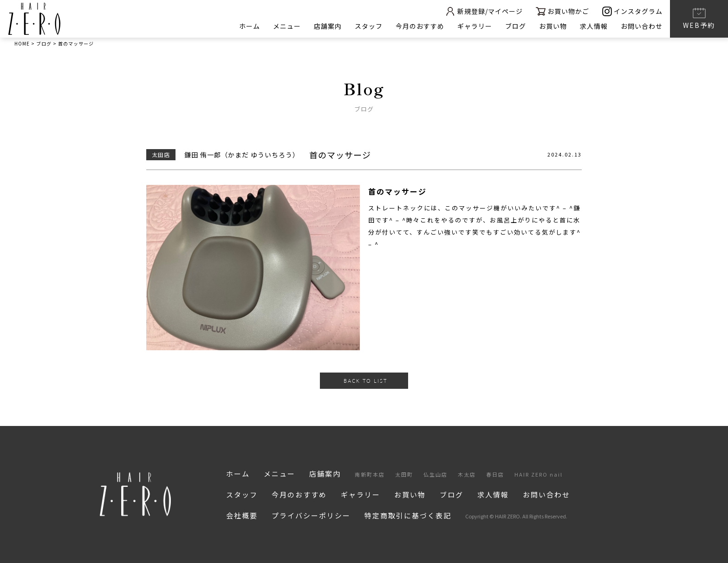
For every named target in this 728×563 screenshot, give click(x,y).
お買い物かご (562, 11)
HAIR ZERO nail (539, 474)
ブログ (516, 26)
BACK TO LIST (365, 381)
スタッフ (369, 26)
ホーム (250, 26)
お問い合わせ (642, 26)
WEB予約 (699, 18)
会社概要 (242, 515)
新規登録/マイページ (484, 11)
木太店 (467, 474)
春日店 (495, 474)
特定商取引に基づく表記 (408, 515)
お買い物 (553, 26)
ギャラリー (475, 26)
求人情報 (594, 26)
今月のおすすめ (420, 26)
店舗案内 (328, 26)
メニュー (287, 26)
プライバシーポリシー (311, 515)
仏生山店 (435, 474)
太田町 (404, 474)
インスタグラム (632, 11)
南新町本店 (370, 474)
